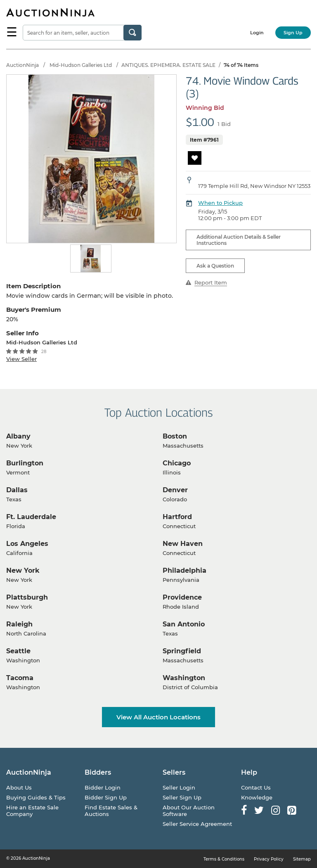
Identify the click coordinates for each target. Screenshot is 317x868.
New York (23, 570)
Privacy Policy (269, 859)
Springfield (182, 651)
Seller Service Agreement (197, 824)
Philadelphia (185, 570)
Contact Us (256, 787)
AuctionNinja (22, 65)
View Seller (21, 359)
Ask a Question (215, 266)
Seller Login (179, 787)
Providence (182, 597)
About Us (19, 787)
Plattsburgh (27, 597)
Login (257, 33)
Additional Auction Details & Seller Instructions (239, 240)
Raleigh (19, 624)
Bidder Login (103, 787)
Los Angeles (27, 544)
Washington (184, 678)
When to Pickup (220, 203)
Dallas (17, 490)
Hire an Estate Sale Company (32, 811)
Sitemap (302, 859)
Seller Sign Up (182, 797)
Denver (175, 490)
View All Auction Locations (158, 717)
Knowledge (257, 797)
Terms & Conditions (224, 859)
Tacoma (20, 678)
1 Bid (224, 124)
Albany (18, 436)
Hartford (177, 517)
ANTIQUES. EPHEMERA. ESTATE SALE (168, 65)
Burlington (25, 463)
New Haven (183, 544)
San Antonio (184, 624)
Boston (175, 436)
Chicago (177, 463)
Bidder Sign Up (106, 797)
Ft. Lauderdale (31, 517)
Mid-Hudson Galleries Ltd (81, 65)
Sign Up (293, 33)
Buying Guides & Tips (36, 797)
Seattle (18, 651)
